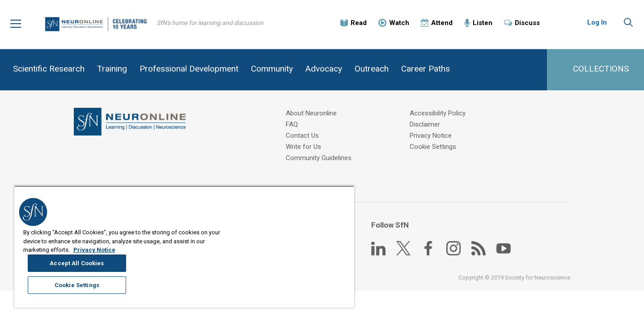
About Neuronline (312, 114)
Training (112, 69)
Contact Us (303, 136)
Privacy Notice (432, 136)
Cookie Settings (434, 147)
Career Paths (426, 69)
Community (272, 69)
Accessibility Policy (439, 114)
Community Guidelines (319, 158)
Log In (597, 22)
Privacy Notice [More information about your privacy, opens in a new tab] (94, 296)
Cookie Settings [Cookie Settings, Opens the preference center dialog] (297, 273)
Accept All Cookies (298, 251)
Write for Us (304, 147)
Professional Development (189, 69)
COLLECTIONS (601, 69)
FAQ (292, 125)
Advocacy (324, 69)
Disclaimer (426, 125)
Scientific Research (49, 69)
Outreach (372, 69)
